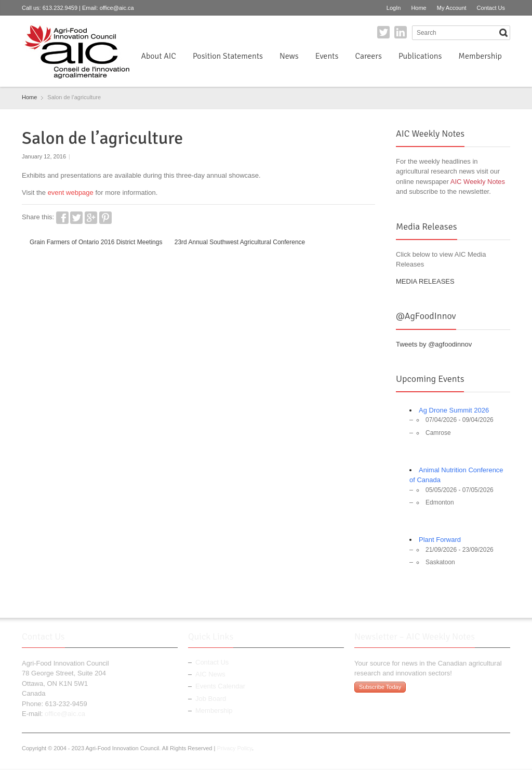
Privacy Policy (234, 748)
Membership (480, 56)
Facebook (62, 218)
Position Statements (228, 56)
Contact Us (491, 8)
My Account (452, 8)
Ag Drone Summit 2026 (454, 410)
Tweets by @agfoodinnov (434, 344)
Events (327, 56)
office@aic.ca (117, 8)
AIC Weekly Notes (478, 182)
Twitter (383, 32)
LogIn (394, 8)
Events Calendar (220, 686)
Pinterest (105, 218)
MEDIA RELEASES (425, 281)
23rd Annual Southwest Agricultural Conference (240, 242)
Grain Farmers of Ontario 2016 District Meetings (96, 242)
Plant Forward (440, 540)
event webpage (71, 192)
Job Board (211, 699)
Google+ (91, 218)
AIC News (210, 674)
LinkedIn (401, 32)
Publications (420, 56)
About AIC (158, 56)
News (289, 56)
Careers (368, 56)
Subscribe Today (380, 687)
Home (418, 8)
